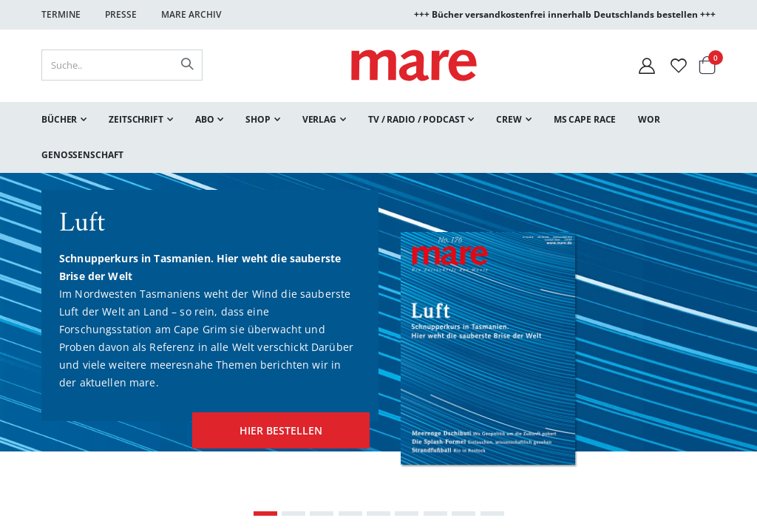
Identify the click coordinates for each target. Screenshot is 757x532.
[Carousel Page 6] (407, 513)
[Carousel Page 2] (293, 513)
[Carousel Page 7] (435, 513)
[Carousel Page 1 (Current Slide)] (265, 513)
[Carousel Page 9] (492, 513)
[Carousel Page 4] (350, 513)
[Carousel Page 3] (322, 513)
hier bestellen (272, 425)
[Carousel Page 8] (464, 513)
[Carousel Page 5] (378, 513)
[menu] (378, 137)
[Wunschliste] (679, 65)
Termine (61, 14)
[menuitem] (64, 120)
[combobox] (122, 65)
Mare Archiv (191, 14)
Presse (121, 14)
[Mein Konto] (647, 65)
